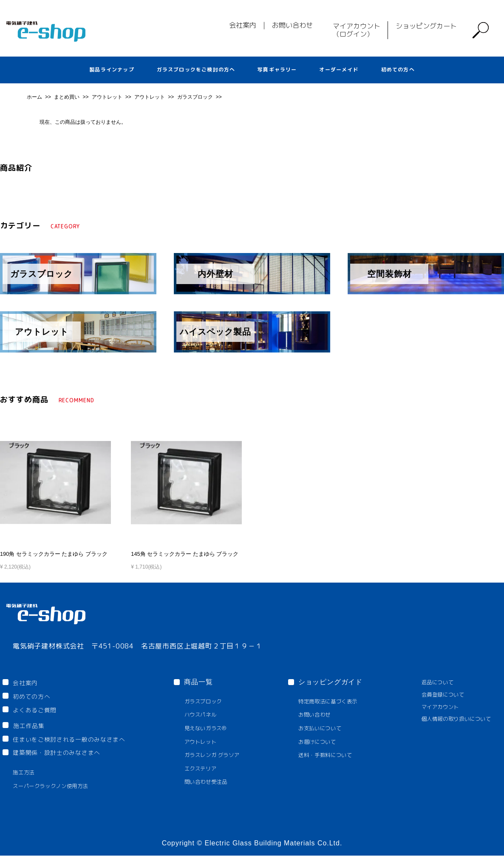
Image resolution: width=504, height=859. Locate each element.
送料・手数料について (327, 755)
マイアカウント (432, 707)
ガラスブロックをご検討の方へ (196, 70)
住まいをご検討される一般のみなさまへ (78, 740)
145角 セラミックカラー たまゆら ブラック (181, 554)
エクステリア (206, 769)
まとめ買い (67, 97)
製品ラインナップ (112, 70)
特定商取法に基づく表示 (331, 701)
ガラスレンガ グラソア (219, 755)
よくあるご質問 (39, 711)
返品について (428, 681)
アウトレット (108, 97)
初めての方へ (398, 70)
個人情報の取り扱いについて (450, 719)
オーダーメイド (339, 70)
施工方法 (26, 775)
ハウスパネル (206, 714)
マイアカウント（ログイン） (357, 30)
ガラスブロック (196, 97)
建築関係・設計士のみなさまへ (64, 755)
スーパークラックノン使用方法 (57, 789)
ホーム (35, 97)
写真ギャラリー (277, 70)
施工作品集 (33, 726)
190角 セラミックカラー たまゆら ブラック (50, 554)
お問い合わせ (292, 25)
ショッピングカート (426, 26)
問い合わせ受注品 (212, 783)
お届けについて (318, 742)
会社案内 (243, 25)
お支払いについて (321, 728)
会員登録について (435, 694)
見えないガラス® (211, 728)
